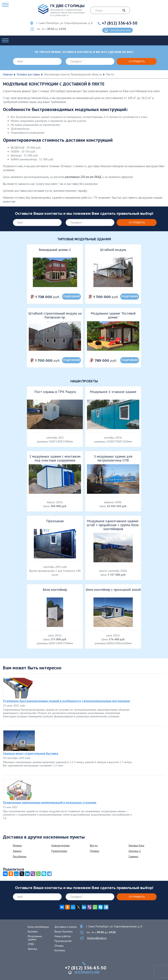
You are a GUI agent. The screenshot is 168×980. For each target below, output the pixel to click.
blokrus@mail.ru (97, 938)
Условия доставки (28, 74)
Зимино (17, 851)
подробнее (72, 296)
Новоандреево (61, 845)
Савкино (133, 856)
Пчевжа (95, 851)
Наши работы (63, 936)
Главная (8, 74)
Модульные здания (35, 938)
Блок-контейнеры (38, 927)
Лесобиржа (20, 856)
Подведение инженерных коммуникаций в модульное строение (50, 802)
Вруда (94, 845)
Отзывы (59, 946)
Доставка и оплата (66, 927)
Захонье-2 (135, 851)
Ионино (17, 845)
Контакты (60, 950)
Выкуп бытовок (64, 931)
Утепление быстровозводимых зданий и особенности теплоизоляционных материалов (66, 701)
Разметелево (59, 851)
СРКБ (31, 944)
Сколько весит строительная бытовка (31, 753)
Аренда (32, 949)
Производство (63, 941)
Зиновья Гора (136, 845)
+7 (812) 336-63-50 (120, 23)
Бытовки (33, 931)
